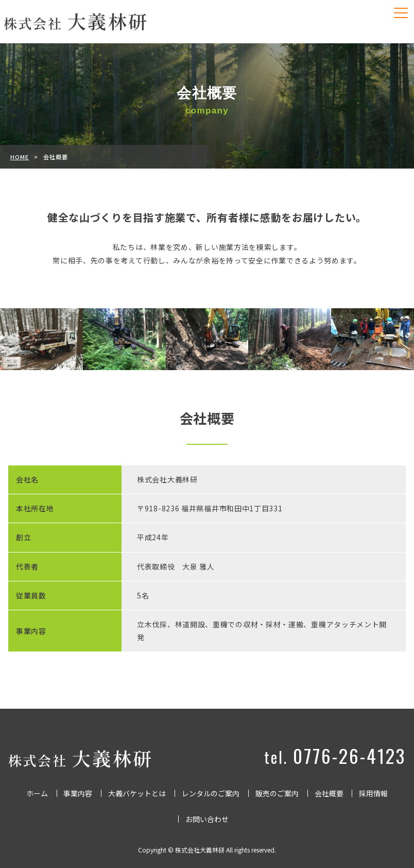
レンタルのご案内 (211, 793)
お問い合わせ (207, 819)
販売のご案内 (277, 793)
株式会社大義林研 (200, 850)
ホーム (37, 793)
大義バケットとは (137, 793)
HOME (20, 157)
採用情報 (373, 793)
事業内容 (78, 793)
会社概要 (329, 793)
